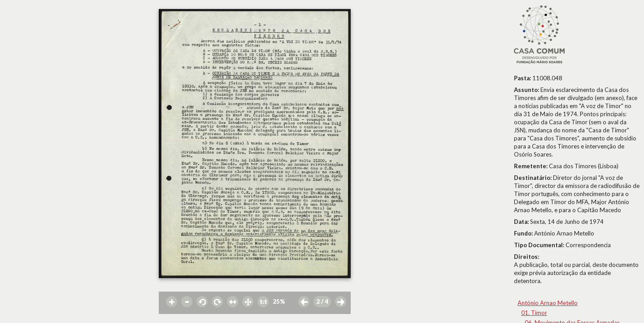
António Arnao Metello (548, 303)
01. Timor (534, 313)
